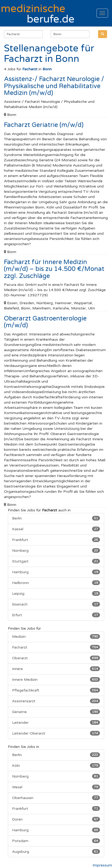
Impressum (102, 865)
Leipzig (56, 593)
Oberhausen (56, 798)
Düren (56, 819)
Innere (56, 669)
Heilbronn (56, 583)
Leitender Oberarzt (56, 733)
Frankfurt (56, 540)
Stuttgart (56, 561)
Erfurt (56, 615)
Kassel (56, 529)
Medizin (56, 636)
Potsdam (56, 841)
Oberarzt (56, 658)
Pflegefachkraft (56, 690)
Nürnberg (56, 550)
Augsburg (56, 851)
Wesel (56, 787)
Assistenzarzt (56, 701)
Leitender (56, 722)
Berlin (56, 518)
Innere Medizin (56, 679)
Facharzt (56, 647)
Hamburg (56, 572)
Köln (56, 765)
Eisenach (56, 604)
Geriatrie (56, 712)
